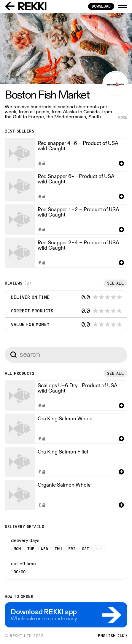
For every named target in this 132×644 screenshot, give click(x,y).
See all (116, 283)
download (101, 6)
